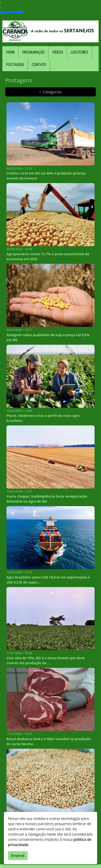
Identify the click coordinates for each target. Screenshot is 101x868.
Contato (39, 65)
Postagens (15, 65)
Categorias (50, 92)
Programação (34, 52)
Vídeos (58, 52)
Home (11, 52)
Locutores (80, 52)
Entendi (18, 856)
